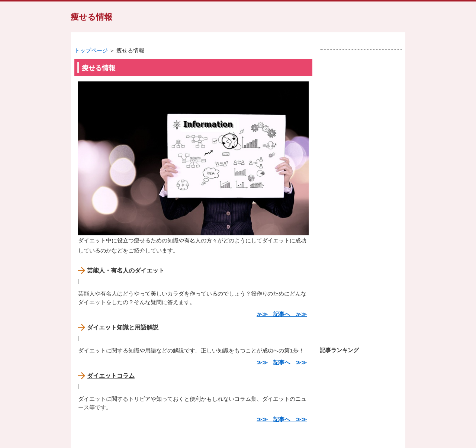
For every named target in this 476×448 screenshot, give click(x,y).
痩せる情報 (91, 17)
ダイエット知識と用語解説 (123, 327)
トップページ (91, 50)
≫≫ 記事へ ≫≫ (282, 314)
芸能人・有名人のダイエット (126, 270)
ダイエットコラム (111, 376)
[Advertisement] (361, 194)
